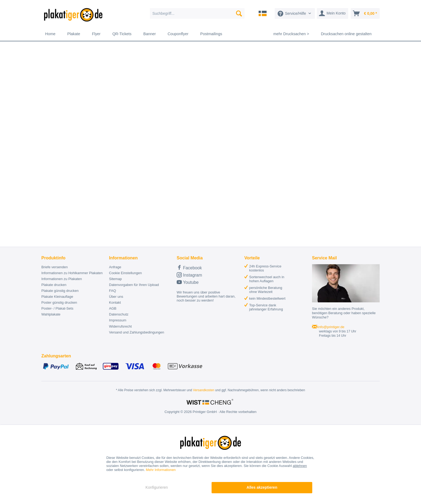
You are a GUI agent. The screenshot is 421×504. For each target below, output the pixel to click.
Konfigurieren (157, 487)
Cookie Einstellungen (125, 273)
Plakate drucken (54, 285)
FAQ (112, 291)
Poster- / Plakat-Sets (57, 308)
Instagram (189, 275)
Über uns (116, 297)
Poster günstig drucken (59, 302)
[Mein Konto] (333, 13)
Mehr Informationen (161, 470)
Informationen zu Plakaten (62, 279)
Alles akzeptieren (262, 487)
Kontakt (115, 302)
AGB (113, 308)
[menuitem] (197, 13)
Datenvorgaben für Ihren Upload (134, 285)
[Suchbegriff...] (197, 13)
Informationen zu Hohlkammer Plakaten (72, 273)
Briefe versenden (55, 267)
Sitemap (115, 279)
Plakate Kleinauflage (57, 297)
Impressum (118, 320)
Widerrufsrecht (120, 326)
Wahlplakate (51, 314)
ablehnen (300, 466)
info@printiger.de (331, 327)
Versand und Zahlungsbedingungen (137, 332)
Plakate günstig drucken (60, 291)
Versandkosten (204, 390)
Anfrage (115, 267)
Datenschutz (119, 314)
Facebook (189, 267)
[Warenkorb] (365, 13)
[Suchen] (239, 13)
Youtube (188, 282)
